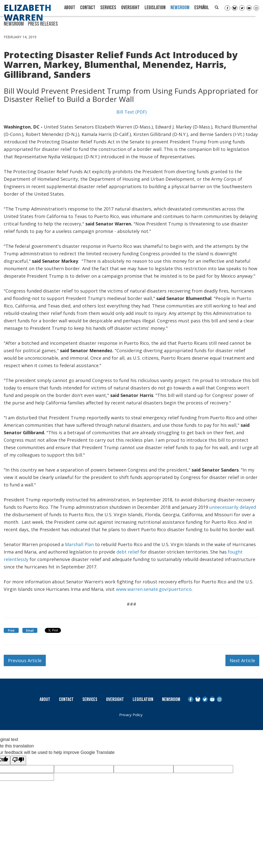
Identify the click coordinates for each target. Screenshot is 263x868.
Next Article (242, 660)
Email (30, 630)
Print (11, 630)
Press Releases (43, 24)
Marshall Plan (79, 544)
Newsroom (180, 8)
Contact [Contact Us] (88, 8)
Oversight (130, 8)
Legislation (155, 8)
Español (202, 8)
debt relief (128, 552)
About (70, 8)
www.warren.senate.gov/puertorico (154, 589)
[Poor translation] (18, 760)
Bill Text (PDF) (131, 112)
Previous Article (25, 660)
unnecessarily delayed (233, 507)
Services (108, 8)
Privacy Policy (131, 715)
